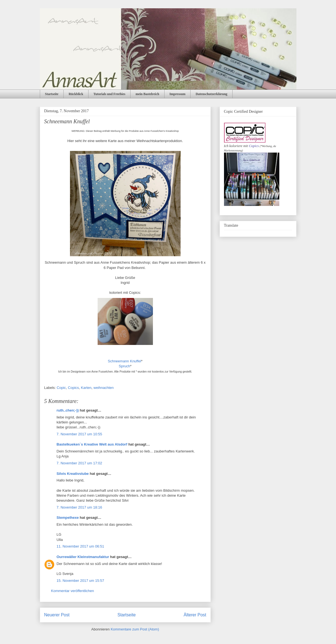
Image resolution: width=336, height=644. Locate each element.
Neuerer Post (57, 615)
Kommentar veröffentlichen (73, 591)
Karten (86, 388)
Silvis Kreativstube (73, 474)
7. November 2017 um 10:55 (80, 434)
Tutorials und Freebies (109, 94)
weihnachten (104, 388)
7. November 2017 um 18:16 (80, 507)
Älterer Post (195, 615)
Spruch (124, 366)
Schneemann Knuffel (124, 361)
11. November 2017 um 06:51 (80, 546)
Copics (74, 388)
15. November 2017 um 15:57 (80, 581)
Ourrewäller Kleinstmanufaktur (83, 557)
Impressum (178, 94)
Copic (61, 388)
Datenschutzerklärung (211, 94)
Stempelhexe (68, 518)
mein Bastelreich (147, 94)
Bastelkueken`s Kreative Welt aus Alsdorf (93, 444)
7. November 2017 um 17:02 (80, 463)
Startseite (52, 94)
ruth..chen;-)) (68, 410)
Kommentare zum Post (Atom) (135, 629)
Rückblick (76, 94)
